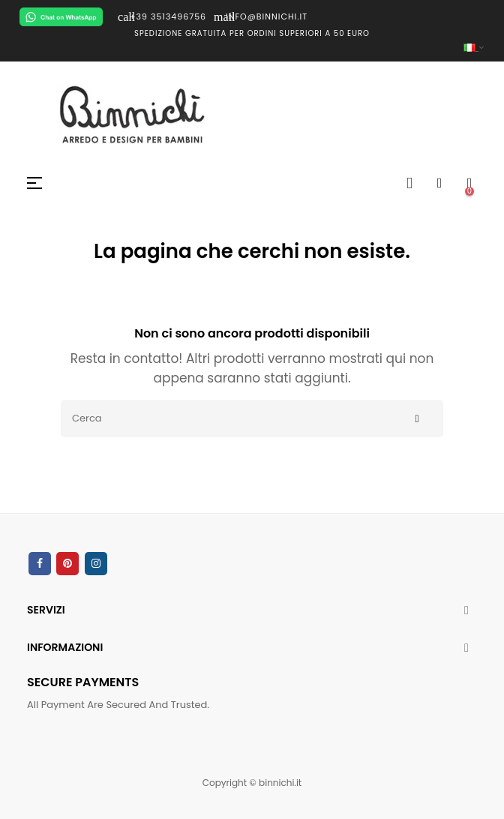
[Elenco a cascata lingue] (252, 48)
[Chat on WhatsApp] (61, 17)
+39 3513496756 (162, 17)
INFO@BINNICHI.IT (261, 16)
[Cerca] (252, 418)
